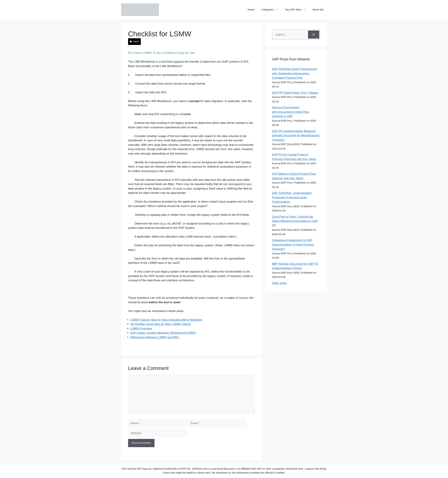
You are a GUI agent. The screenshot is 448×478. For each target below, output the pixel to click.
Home (251, 10)
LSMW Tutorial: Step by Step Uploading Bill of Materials (166, 320)
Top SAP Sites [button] (297, 10)
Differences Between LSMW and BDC (155, 337)
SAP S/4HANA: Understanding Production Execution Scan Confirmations (292, 197)
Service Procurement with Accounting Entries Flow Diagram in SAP (291, 112)
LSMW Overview (141, 329)
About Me (318, 10)
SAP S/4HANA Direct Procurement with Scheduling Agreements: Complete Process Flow (294, 73)
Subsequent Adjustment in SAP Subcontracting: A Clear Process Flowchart (293, 245)
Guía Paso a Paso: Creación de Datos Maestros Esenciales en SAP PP (295, 221)
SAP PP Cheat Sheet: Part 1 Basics (295, 93)
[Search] (314, 35)
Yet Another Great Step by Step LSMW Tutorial (161, 324)
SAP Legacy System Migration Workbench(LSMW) (163, 333)
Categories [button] (271, 10)
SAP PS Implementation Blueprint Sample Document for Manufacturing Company (296, 135)
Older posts (280, 283)
